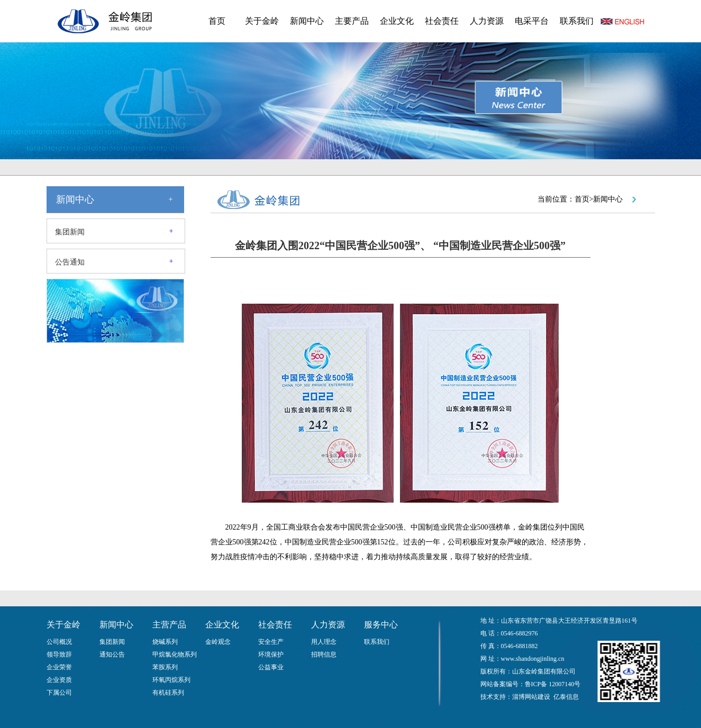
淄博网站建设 (531, 697)
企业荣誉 (59, 667)
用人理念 (324, 642)
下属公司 (59, 693)
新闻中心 (307, 21)
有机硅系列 (168, 693)
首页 (217, 21)
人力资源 (487, 21)
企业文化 (397, 21)
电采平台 (532, 21)
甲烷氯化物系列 (175, 654)
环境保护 (271, 654)
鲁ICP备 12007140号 (553, 684)
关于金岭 (262, 21)
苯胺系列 (165, 667)
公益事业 (271, 667)
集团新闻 (70, 232)
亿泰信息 (566, 697)
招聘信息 (324, 654)
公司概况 (59, 642)
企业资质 (59, 680)
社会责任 (442, 21)
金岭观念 (218, 642)
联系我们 (577, 21)
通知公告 (112, 654)
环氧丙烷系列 (171, 680)
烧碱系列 (165, 642)
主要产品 (352, 21)
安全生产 (271, 642)
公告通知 (70, 262)
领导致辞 (59, 654)
